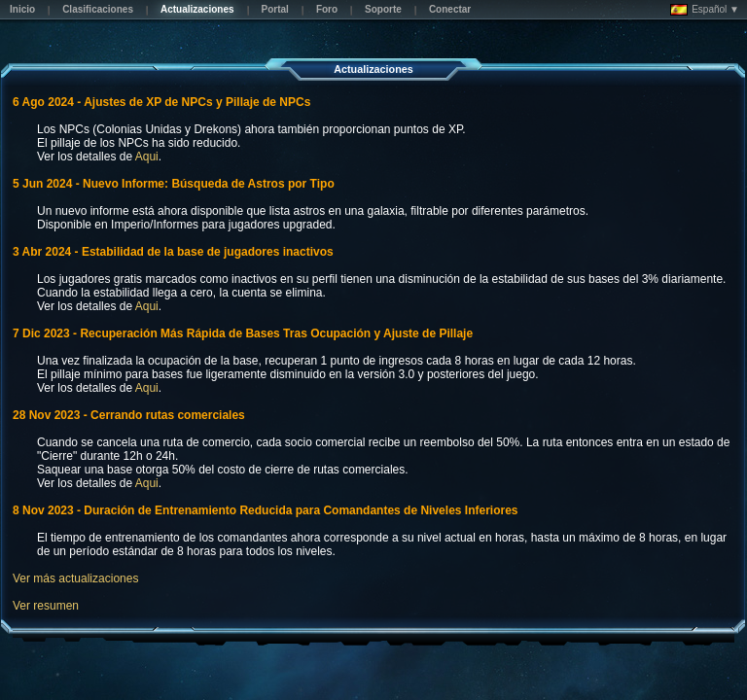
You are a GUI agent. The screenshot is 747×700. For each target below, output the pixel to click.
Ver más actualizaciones (75, 578)
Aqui (147, 157)
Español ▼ (705, 10)
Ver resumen (46, 606)
